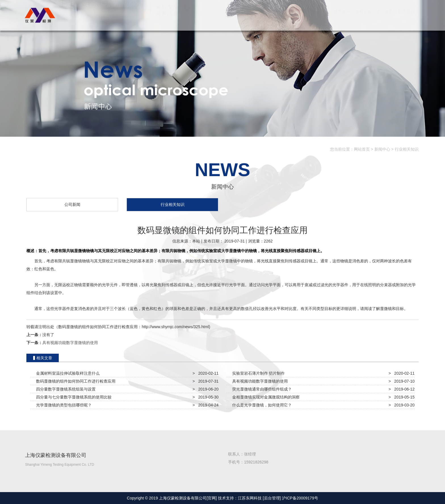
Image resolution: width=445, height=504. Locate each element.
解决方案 (320, 17)
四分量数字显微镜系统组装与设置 (65, 389)
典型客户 (342, 17)
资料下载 (363, 17)
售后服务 (385, 17)
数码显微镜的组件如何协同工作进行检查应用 (75, 381)
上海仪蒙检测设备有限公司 (39, 15)
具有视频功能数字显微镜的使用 (70, 343)
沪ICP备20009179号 (300, 498)
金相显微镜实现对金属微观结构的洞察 (265, 397)
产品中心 (299, 17)
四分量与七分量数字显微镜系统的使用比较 (73, 397)
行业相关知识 (407, 149)
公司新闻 (72, 205)
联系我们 (406, 17)
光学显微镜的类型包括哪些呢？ (63, 405)
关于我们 (277, 17)
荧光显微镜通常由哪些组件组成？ (261, 389)
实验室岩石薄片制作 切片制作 (257, 373)
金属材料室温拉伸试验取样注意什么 (67, 373)
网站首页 (255, 17)
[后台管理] (272, 498)
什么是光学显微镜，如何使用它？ (261, 405)
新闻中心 (382, 149)
